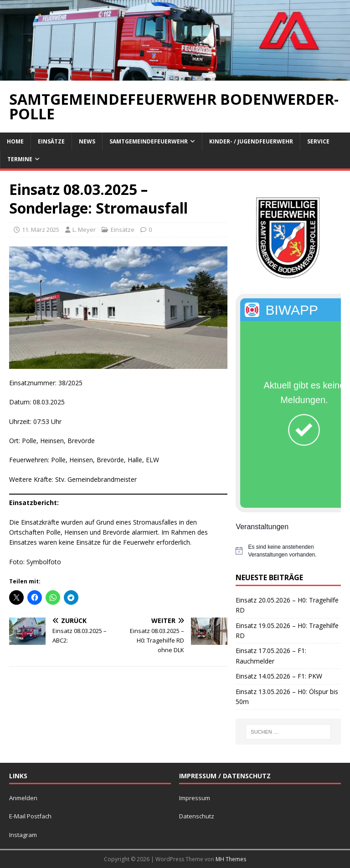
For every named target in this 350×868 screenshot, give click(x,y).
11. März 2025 (41, 230)
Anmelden (23, 798)
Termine (20, 159)
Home (15, 141)
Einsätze (51, 141)
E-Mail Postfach (30, 816)
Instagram (23, 835)
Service (318, 141)
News (87, 141)
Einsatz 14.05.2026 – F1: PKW (279, 676)
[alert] (288, 551)
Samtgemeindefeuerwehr (149, 141)
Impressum (195, 798)
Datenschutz (197, 816)
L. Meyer (84, 230)
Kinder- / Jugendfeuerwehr (251, 141)
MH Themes (231, 859)
